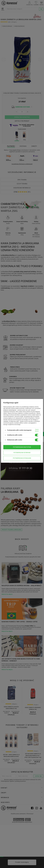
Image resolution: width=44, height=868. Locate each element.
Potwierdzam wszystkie (22, 447)
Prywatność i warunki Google (15, 416)
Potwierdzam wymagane (22, 458)
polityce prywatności (30, 413)
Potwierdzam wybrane (22, 453)
